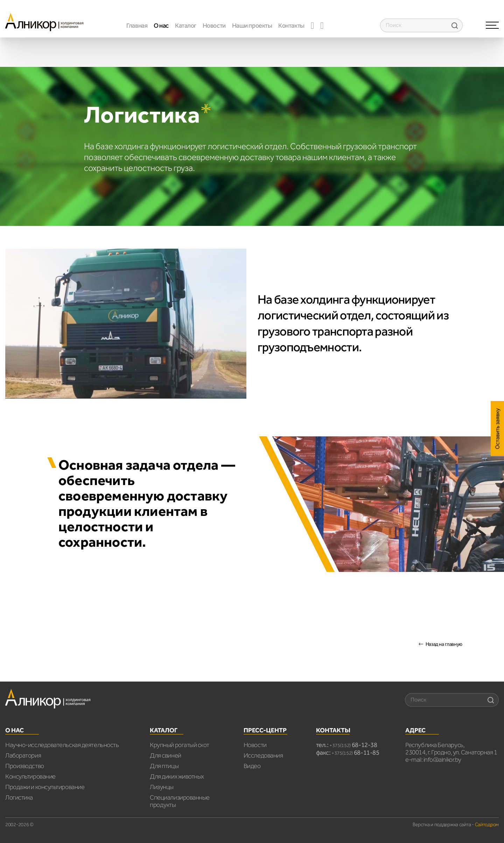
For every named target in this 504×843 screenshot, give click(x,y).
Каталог (186, 26)
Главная (137, 26)
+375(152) (353, 745)
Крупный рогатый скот (179, 745)
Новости (214, 26)
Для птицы (164, 766)
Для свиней (166, 755)
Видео (252, 766)
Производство (25, 766)
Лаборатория (23, 755)
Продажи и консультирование (45, 787)
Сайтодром (487, 825)
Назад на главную (444, 644)
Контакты (291, 26)
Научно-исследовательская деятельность (62, 745)
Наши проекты (252, 26)
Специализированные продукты (180, 801)
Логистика (19, 797)
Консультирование (30, 776)
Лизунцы (162, 787)
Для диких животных (177, 776)
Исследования (263, 755)
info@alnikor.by (442, 760)
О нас (161, 26)
